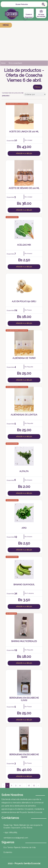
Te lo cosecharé (15, 63)
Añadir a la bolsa (24, 153)
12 (29, 785)
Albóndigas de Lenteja (24, 415)
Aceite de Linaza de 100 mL (24, 132)
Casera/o (29, 14)
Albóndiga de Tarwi (24, 358)
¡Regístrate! (29, 17)
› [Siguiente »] (38, 785)
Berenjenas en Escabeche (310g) (24, 756)
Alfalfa (24, 471)
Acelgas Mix (24, 245)
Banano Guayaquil (24, 585)
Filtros (38, 87)
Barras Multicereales (24, 641)
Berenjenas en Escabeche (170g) (24, 699)
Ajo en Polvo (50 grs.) (24, 301)
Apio (24, 528)
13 (34, 785)
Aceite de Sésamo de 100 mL (24, 188)
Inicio (3, 63)
